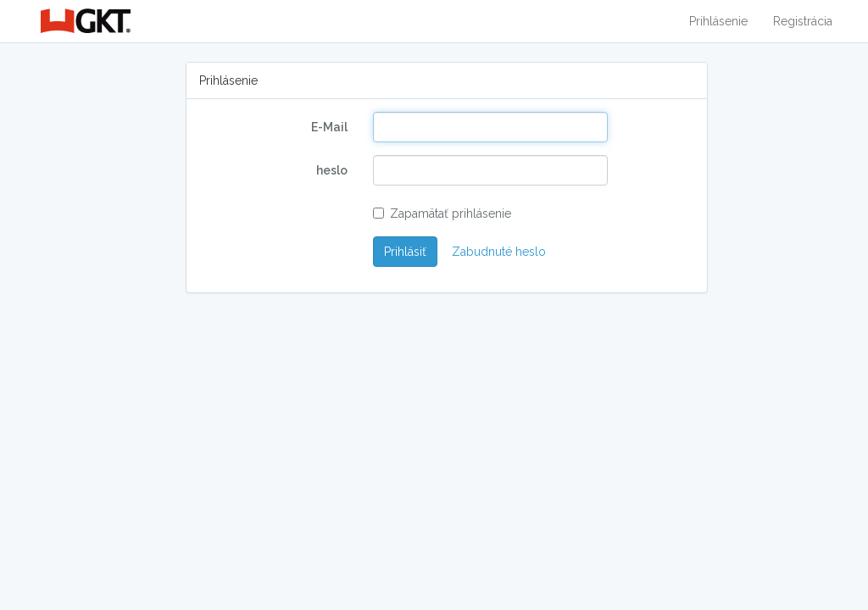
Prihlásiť (405, 252)
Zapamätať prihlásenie (442, 213)
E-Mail (329, 127)
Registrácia (803, 21)
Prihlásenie (718, 21)
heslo (332, 170)
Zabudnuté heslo (499, 252)
